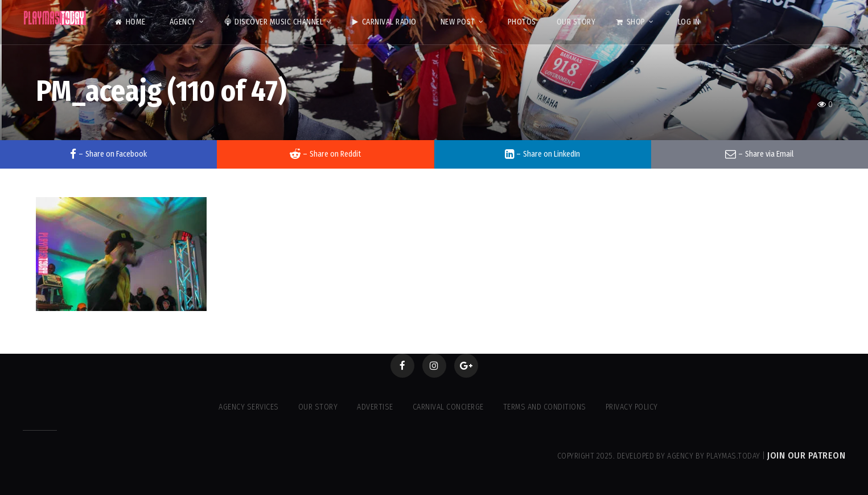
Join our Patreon (806, 455)
